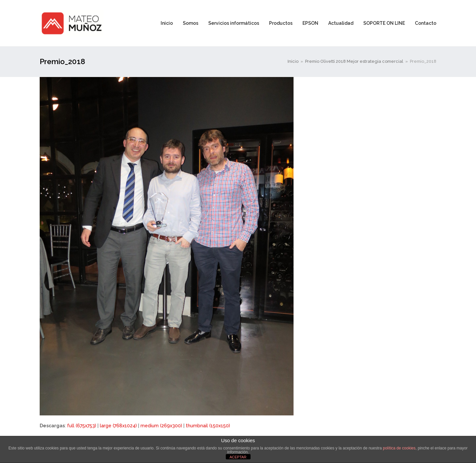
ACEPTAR (238, 457)
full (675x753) (82, 426)
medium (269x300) (161, 426)
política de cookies (399, 448)
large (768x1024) (118, 426)
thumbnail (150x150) (208, 426)
